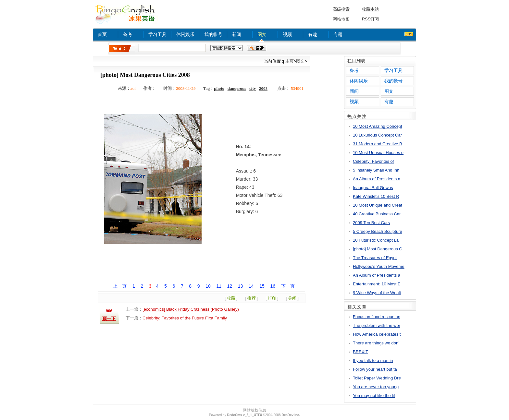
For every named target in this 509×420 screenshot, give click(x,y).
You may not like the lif (374, 396)
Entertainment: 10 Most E (377, 284)
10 (208, 286)
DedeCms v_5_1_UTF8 (244, 415)
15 (262, 286)
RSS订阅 (371, 19)
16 (273, 286)
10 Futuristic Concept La (376, 240)
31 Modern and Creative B (378, 144)
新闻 (237, 34)
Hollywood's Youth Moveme (379, 266)
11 (219, 286)
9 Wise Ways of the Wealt (377, 293)
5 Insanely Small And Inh (376, 170)
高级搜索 (341, 9)
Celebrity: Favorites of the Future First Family (185, 318)
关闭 (292, 298)
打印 (272, 298)
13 (241, 286)
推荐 (252, 298)
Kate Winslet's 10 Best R (376, 196)
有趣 (313, 34)
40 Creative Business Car (377, 214)
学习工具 (157, 34)
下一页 (288, 286)
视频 (287, 34)
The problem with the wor (377, 325)
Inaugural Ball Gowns (373, 188)
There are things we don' (376, 343)
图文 (262, 34)
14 (251, 286)
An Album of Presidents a (377, 179)
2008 (263, 88)
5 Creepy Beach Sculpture (378, 231)
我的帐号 (213, 34)
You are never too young (376, 387)
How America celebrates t (377, 334)
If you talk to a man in (373, 360)
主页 (290, 61)
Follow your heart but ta (375, 369)
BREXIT (360, 352)
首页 (102, 34)
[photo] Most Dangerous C (378, 249)
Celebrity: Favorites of (373, 161)
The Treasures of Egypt (375, 258)
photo (219, 88)
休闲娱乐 (185, 34)
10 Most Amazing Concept (378, 126)
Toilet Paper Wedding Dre (377, 378)
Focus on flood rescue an (377, 317)
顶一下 (109, 318)
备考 (128, 34)
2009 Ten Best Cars (371, 223)
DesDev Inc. (291, 415)
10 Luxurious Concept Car (377, 135)
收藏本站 (370, 9)
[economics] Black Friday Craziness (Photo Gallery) (191, 309)
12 (230, 286)
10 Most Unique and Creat (378, 205)
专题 (338, 34)
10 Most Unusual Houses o (378, 153)
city (253, 88)
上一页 (120, 286)
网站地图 (341, 19)
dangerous (237, 88)
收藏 (231, 298)
